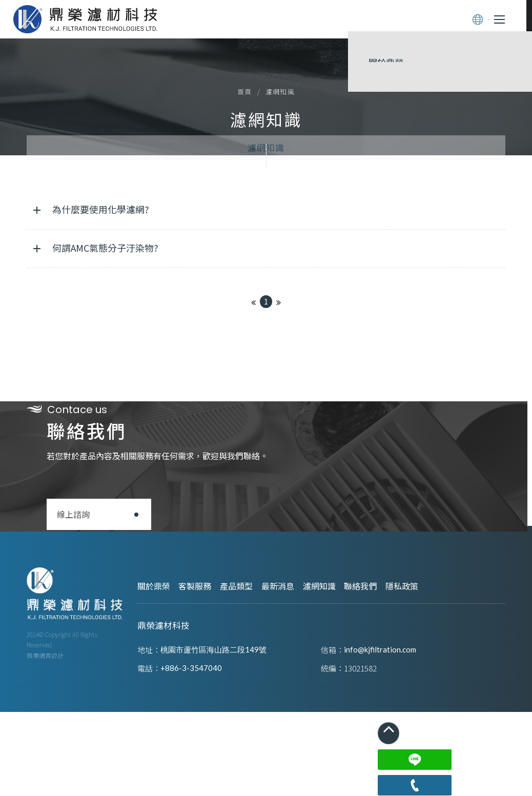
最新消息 (313, 686)
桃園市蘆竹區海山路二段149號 (221, 746)
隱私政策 (463, 686)
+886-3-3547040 (198, 764)
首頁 (245, 116)
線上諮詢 (94, 605)
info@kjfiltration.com (380, 746)
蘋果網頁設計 (45, 767)
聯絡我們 (413, 686)
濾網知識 (266, 206)
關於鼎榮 (162, 686)
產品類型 (262, 686)
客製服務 (212, 686)
